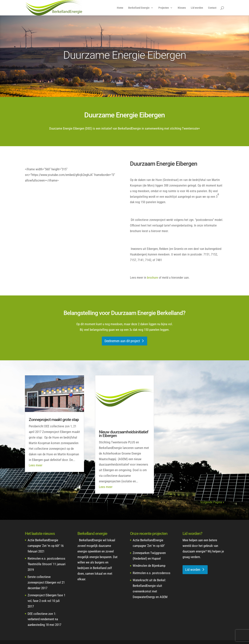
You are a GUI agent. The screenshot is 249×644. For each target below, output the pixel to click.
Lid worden (197, 8)
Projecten (164, 8)
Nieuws (182, 8)
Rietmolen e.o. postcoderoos (152, 573)
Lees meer (36, 465)
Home (120, 8)
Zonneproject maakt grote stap (54, 420)
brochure (153, 278)
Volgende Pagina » (212, 502)
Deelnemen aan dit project (122, 341)
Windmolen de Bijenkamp (149, 566)
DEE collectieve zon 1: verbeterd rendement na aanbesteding (43, 619)
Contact (212, 8)
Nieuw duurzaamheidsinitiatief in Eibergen (124, 434)
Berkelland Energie (139, 8)
